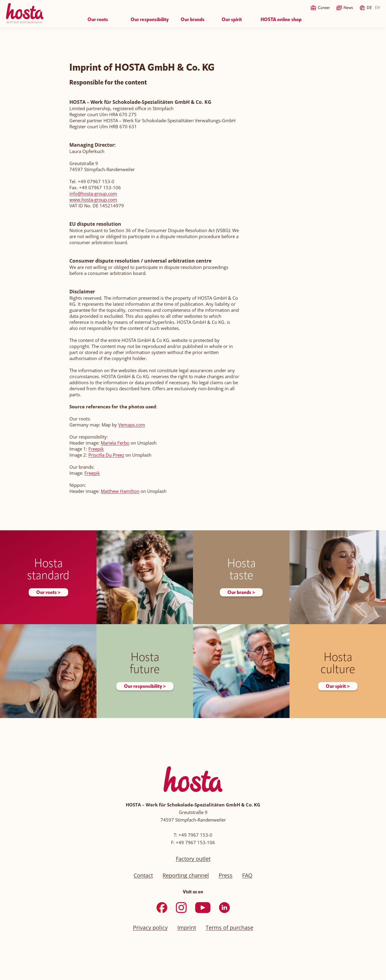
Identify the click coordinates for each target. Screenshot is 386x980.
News (348, 8)
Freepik (96, 449)
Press (226, 875)
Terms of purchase (229, 927)
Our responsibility (150, 20)
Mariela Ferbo (115, 443)
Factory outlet (193, 859)
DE (369, 8)
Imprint (187, 927)
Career (324, 8)
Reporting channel (186, 875)
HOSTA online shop (281, 20)
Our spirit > (338, 687)
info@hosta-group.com (93, 193)
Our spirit (232, 20)
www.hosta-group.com (93, 200)
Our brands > (241, 593)
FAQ (247, 875)
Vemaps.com (132, 425)
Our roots (98, 20)
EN (377, 8)
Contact (143, 875)
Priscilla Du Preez (106, 455)
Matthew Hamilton (120, 491)
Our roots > (48, 593)
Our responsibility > (145, 687)
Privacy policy (150, 927)
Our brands (193, 20)
